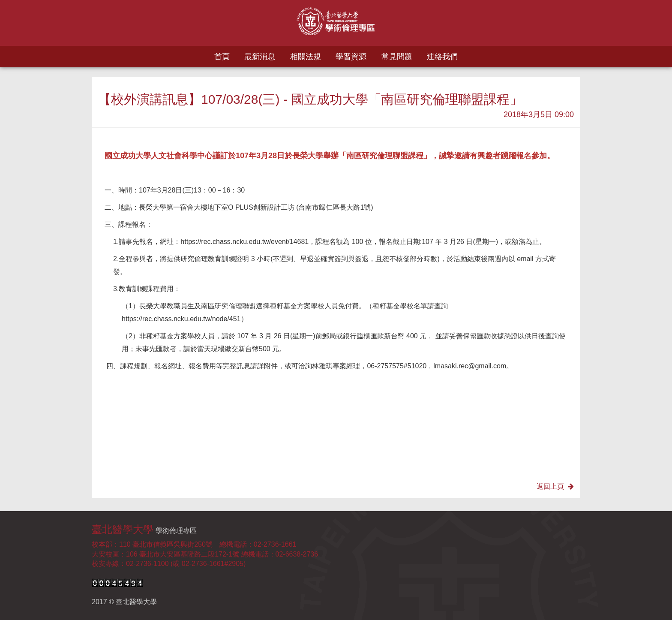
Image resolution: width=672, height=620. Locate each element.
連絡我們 (442, 57)
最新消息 (260, 57)
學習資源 (351, 57)
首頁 (222, 57)
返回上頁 (555, 486)
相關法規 (306, 57)
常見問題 (397, 57)
